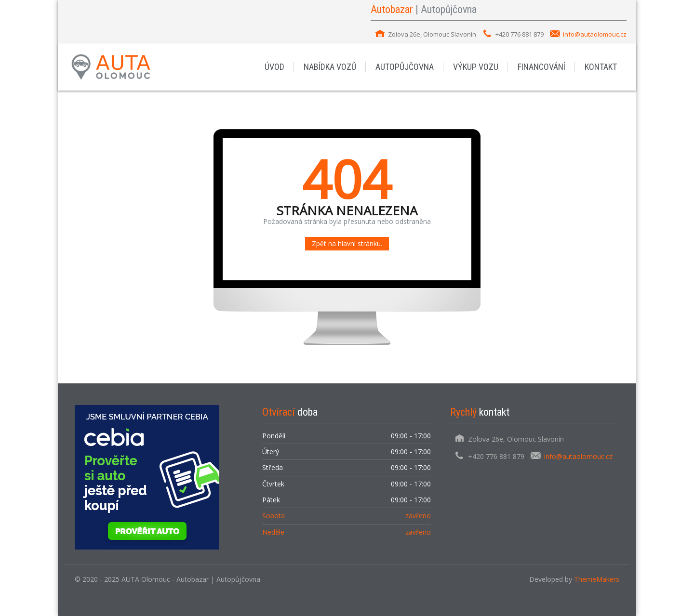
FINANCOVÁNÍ (541, 67)
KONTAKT (601, 67)
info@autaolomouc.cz (595, 34)
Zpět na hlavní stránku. (347, 243)
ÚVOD (274, 67)
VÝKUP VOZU (476, 67)
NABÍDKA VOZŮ (330, 67)
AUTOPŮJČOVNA (405, 67)
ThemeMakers (597, 579)
